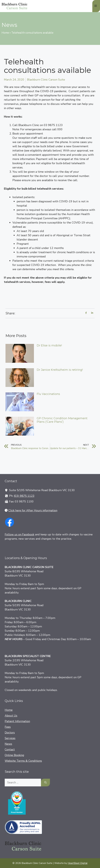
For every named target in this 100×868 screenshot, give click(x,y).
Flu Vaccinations (48, 394)
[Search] (45, 783)
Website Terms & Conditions (23, 761)
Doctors (10, 733)
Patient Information (17, 721)
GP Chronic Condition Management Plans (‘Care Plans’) (62, 420)
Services (10, 738)
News (8, 744)
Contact (10, 749)
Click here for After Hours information (33, 510)
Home (5, 33)
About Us (11, 716)
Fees (8, 727)
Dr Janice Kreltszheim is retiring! (60, 370)
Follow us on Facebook (19, 534)
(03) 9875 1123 (24, 496)
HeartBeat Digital (78, 863)
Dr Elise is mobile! (49, 345)
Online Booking (14, 755)
